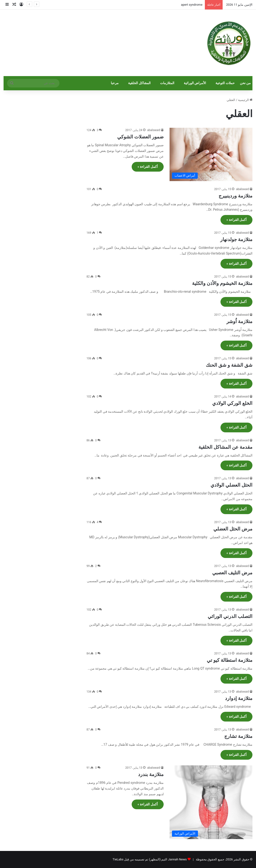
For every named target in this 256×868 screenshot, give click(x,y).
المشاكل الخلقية (139, 83)
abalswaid (154, 130)
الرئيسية (245, 100)
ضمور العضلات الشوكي (140, 137)
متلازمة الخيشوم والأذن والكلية (222, 283)
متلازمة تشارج (238, 736)
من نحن (245, 83)
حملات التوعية (225, 83)
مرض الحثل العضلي (233, 529)
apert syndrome (192, 5)
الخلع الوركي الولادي (232, 403)
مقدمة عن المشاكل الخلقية (225, 447)
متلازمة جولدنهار (236, 239)
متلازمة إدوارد (239, 698)
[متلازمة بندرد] (211, 802)
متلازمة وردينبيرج (236, 196)
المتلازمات (167, 83)
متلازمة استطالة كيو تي (230, 660)
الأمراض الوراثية (195, 83)
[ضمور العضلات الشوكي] (211, 154)
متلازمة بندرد (151, 774)
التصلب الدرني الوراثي (230, 616)
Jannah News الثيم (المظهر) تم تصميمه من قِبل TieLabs (150, 859)
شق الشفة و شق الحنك (229, 365)
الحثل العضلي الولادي (231, 485)
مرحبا (115, 83)
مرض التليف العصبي (232, 573)
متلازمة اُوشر (239, 321)
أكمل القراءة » (148, 167)
